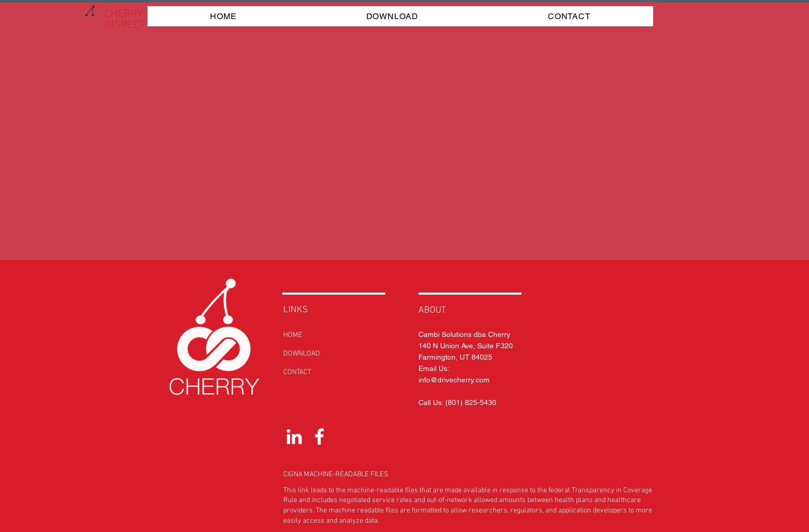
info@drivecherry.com (454, 380)
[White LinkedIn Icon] (294, 437)
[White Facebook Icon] (319, 437)
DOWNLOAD (302, 354)
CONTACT (297, 372)
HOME (293, 335)
